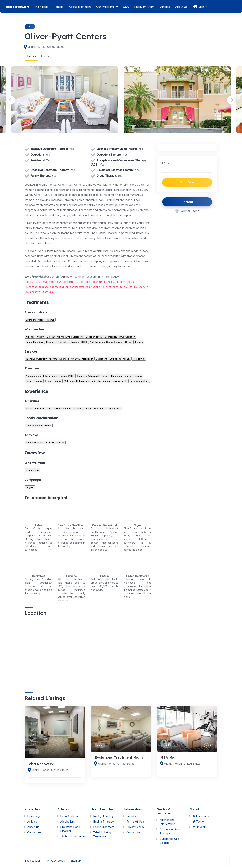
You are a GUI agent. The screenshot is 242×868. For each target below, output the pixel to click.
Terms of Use (135, 822)
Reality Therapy (103, 816)
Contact (187, 202)
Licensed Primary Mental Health (76, 359)
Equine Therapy (104, 822)
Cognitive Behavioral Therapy (93, 376)
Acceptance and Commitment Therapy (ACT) (50, 376)
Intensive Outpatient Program (41, 359)
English (30, 487)
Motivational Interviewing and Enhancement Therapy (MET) (96, 381)
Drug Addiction (127, 337)
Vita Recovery (41, 764)
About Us (181, 7)
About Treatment (80, 7)
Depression (111, 337)
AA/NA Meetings (35, 442)
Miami (30, 27)
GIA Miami (170, 757)
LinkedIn (200, 827)
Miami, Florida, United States (46, 47)
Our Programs (105, 7)
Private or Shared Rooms (108, 408)
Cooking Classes (55, 442)
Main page (42, 7)
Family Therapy (34, 381)
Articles (165, 7)
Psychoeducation (139, 381)
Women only (32, 470)
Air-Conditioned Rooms (59, 408)
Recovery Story (144, 7)
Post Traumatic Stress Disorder (106, 342)
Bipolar (51, 337)
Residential (139, 359)
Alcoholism (67, 822)
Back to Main (33, 861)
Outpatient (101, 359)
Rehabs (59, 7)
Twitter (199, 822)
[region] (88, 651)
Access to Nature (35, 408)
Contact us (34, 832)
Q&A (126, 7)
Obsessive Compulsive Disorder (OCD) (66, 342)
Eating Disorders (35, 320)
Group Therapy (53, 381)
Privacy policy (135, 827)
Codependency (94, 337)
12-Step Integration (73, 836)
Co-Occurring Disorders (70, 337)
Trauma (50, 320)
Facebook (201, 816)
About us (33, 827)
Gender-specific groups (39, 425)
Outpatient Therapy (120, 359)
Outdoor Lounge (83, 408)
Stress (129, 342)
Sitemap (76, 861)
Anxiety (40, 337)
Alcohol (30, 337)
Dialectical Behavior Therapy (127, 376)
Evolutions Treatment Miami (119, 757)
